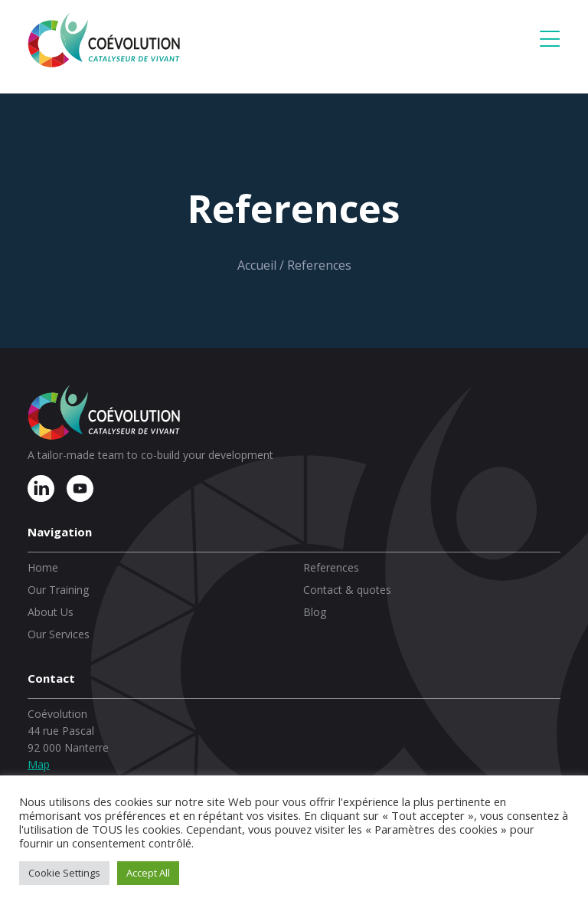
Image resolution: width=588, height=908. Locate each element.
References (331, 567)
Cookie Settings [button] (64, 873)
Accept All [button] (148, 873)
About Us (51, 612)
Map (39, 764)
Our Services (59, 634)
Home (43, 567)
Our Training (58, 590)
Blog (315, 612)
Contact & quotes (347, 590)
